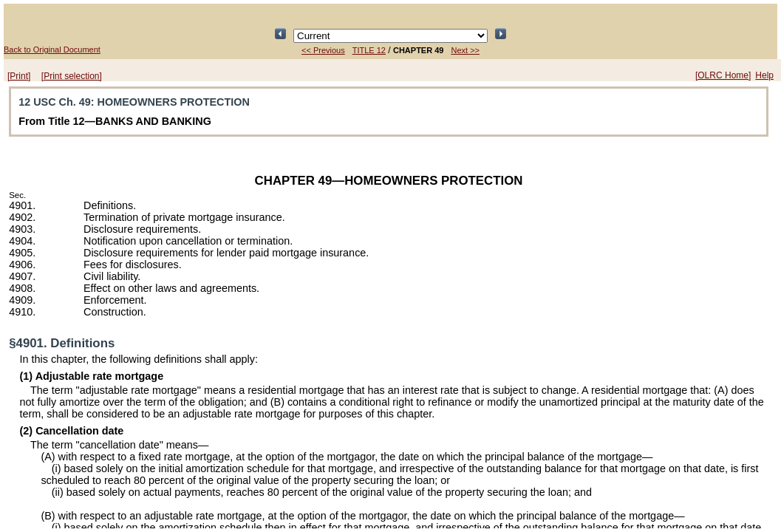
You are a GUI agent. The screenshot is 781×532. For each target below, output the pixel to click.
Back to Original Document (52, 50)
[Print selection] (72, 76)
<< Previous (323, 50)
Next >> (465, 50)
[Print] (19, 76)
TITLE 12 (369, 50)
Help (764, 75)
